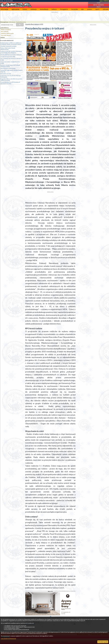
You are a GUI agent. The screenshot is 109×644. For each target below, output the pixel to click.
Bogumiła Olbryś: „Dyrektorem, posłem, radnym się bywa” (11, 80)
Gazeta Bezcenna (21, 22)
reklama (3, 37)
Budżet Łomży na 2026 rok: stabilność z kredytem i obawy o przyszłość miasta (11, 44)
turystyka (75, 9)
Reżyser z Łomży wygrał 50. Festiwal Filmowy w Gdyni (10, 66)
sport (97, 9)
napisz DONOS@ (104, 1)
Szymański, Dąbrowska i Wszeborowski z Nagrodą (12, 71)
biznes (25, 9)
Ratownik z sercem (6, 74)
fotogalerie (64, 9)
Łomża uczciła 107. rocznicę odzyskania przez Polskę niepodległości (11, 52)
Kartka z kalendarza (99, 5)
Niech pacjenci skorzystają (8, 68)
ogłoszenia (15, 9)
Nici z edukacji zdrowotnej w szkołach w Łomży (11, 59)
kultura (54, 9)
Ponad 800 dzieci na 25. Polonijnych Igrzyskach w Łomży (10, 83)
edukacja (34, 9)
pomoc (90, 9)
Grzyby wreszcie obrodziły (8, 57)
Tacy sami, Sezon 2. (6, 35)
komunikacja (44, 9)
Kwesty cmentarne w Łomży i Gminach (11, 55)
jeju (82, 9)
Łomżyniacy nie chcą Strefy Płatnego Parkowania (11, 76)
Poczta (99, 7)
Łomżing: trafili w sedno (7, 33)
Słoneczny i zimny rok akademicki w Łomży (10, 63)
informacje (4, 9)
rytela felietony (4, 28)
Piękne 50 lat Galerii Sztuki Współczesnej (8, 49)
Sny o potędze (5, 32)
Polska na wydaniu (6, 30)
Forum (99, 3)
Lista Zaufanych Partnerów (8, 639)
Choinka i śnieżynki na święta (8, 46)
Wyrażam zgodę (103, 642)
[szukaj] (7, 25)
